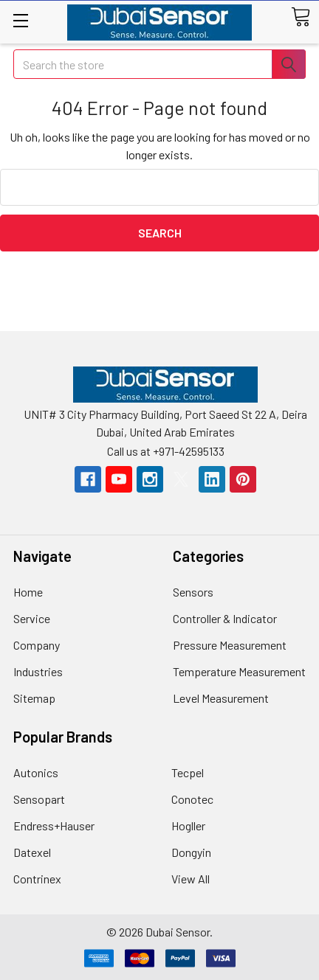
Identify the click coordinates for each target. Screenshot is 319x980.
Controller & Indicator (225, 618)
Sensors (193, 592)
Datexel (32, 852)
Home (28, 592)
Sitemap (34, 698)
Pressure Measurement (230, 645)
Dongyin (191, 852)
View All (191, 879)
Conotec (192, 799)
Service (32, 618)
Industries (38, 671)
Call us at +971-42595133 (166, 451)
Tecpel (188, 772)
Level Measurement (221, 698)
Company (37, 645)
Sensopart (39, 799)
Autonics (36, 772)
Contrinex (37, 879)
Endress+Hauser (54, 826)
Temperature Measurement (239, 671)
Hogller (188, 826)
